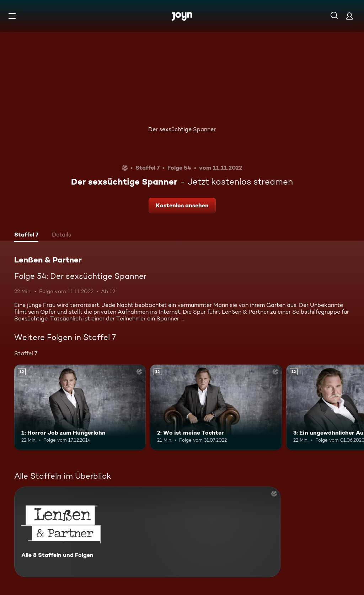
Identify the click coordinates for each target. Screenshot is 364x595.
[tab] (26, 235)
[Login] (349, 16)
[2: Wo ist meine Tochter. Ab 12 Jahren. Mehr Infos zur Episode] (216, 407)
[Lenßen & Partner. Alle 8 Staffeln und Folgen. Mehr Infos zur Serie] (147, 532)
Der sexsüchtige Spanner (182, 129)
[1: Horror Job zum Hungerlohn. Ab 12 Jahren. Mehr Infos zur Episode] (80, 407)
